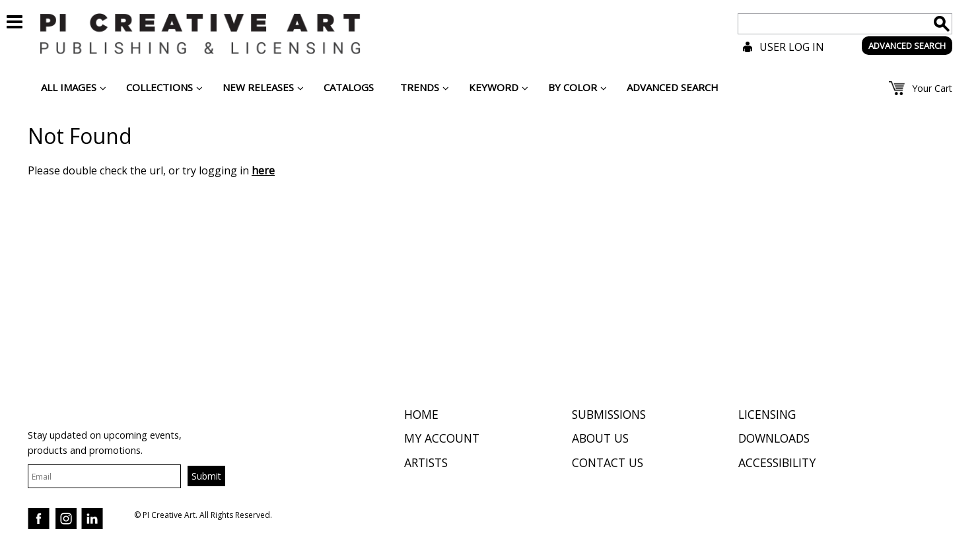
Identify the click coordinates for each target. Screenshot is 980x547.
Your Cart (932, 88)
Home (421, 414)
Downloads (774, 438)
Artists (426, 462)
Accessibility (777, 462)
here (263, 170)
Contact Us (608, 462)
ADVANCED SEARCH (907, 46)
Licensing (767, 414)
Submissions (609, 414)
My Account (442, 438)
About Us (600, 438)
